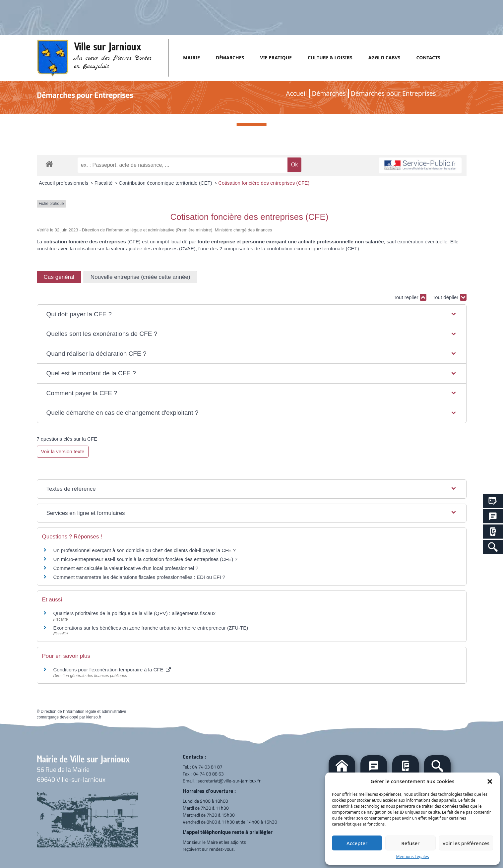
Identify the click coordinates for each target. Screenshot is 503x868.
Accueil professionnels (64, 183)
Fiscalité (104, 183)
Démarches (329, 93)
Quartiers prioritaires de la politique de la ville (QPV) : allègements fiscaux (134, 613)
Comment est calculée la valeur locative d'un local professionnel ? (126, 568)
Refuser (410, 843)
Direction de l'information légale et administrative (84, 712)
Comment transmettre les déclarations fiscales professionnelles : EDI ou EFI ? (139, 577)
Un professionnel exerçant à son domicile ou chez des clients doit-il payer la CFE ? (145, 550)
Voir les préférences (466, 843)
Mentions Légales (413, 857)
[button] (490, 781)
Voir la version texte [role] (63, 451)
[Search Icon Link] (493, 547)
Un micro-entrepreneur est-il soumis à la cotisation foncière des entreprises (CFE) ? (145, 559)
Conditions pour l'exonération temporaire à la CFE (112, 670)
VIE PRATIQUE (276, 58)
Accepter (357, 843)
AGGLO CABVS (384, 58)
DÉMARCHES (230, 58)
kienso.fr (94, 717)
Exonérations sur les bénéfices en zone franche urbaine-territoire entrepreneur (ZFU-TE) (151, 628)
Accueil (296, 93)
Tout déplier (450, 297)
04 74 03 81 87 (207, 767)
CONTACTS (428, 58)
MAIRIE (191, 58)
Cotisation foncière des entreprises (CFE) (264, 183)
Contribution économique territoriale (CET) (166, 183)
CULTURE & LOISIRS (330, 58)
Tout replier (410, 297)
